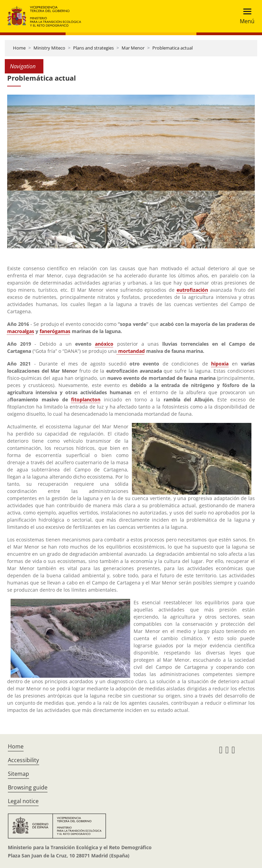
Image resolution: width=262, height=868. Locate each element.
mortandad (132, 351)
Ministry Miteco (49, 48)
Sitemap (18, 774)
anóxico (104, 344)
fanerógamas (55, 331)
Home (19, 48)
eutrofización (192, 290)
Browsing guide (28, 787)
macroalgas (21, 331)
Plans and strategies (93, 48)
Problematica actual (173, 48)
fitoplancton (86, 399)
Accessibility (23, 760)
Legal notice (23, 801)
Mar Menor (133, 48)
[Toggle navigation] (245, 16)
